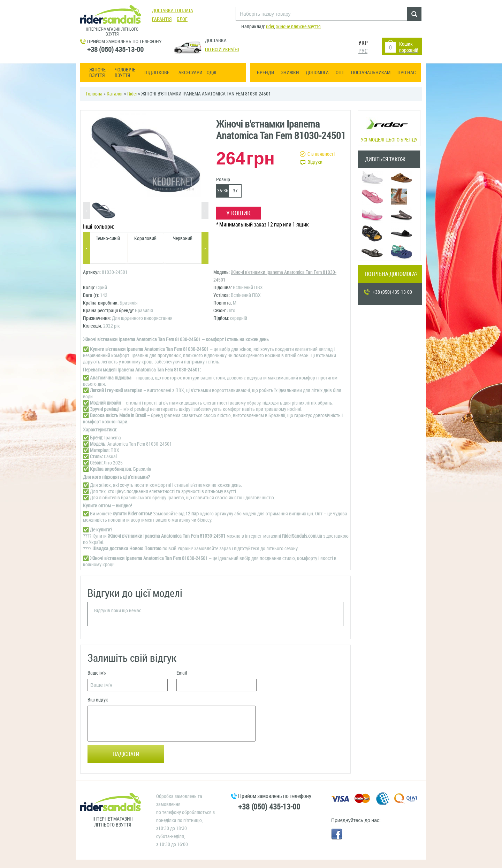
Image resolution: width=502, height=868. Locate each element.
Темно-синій (108, 239)
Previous (86, 211)
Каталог (115, 94)
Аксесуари (190, 73)
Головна (94, 94)
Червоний (183, 239)
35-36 (223, 191)
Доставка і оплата (173, 11)
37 (235, 191)
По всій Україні (222, 50)
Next (205, 211)
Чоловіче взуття (125, 73)
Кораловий (145, 239)
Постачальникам (371, 73)
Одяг (212, 73)
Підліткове (157, 73)
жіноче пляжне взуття (298, 27)
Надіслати (126, 754)
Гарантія (162, 19)
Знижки (290, 73)
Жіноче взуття (97, 73)
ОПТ (340, 73)
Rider (132, 94)
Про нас (406, 73)
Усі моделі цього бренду (389, 127)
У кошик (238, 213)
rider (270, 27)
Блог (182, 19)
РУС (363, 51)
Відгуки (315, 162)
